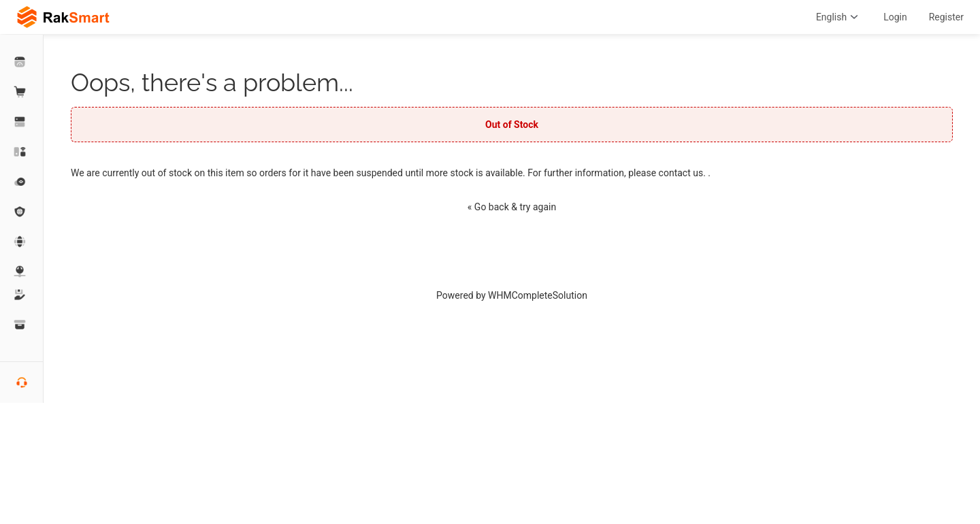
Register (946, 17)
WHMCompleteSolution (538, 295)
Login (895, 17)
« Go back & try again (512, 207)
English (839, 17)
